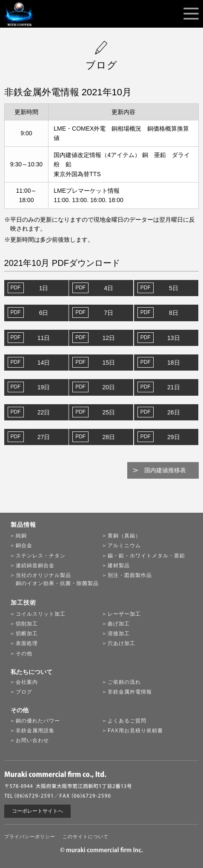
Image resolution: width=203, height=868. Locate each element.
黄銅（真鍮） (124, 536)
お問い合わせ (32, 740)
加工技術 (23, 602)
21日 (174, 387)
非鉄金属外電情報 (130, 692)
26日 (174, 412)
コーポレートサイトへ (37, 811)
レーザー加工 (124, 614)
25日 (109, 412)
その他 (24, 654)
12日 (109, 338)
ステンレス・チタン (41, 556)
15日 (109, 363)
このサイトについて (86, 837)
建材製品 (119, 565)
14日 (44, 363)
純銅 (21, 536)
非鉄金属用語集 (35, 731)
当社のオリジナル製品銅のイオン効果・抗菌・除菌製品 (57, 579)
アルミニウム (124, 545)
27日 (44, 437)
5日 (174, 288)
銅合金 (24, 545)
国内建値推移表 (165, 470)
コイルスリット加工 (41, 614)
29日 (174, 437)
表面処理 (27, 643)
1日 (44, 288)
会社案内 (27, 682)
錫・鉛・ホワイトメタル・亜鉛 (146, 556)
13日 (174, 338)
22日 (44, 412)
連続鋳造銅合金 (35, 565)
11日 (44, 338)
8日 (174, 313)
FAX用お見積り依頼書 (135, 731)
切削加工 (27, 624)
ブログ (24, 692)
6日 (44, 313)
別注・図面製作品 (130, 575)
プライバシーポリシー (30, 837)
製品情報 (23, 525)
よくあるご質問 (127, 721)
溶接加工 (119, 634)
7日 (109, 313)
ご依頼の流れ (124, 682)
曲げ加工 (119, 624)
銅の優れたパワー (38, 721)
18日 (174, 363)
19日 (44, 387)
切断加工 (27, 634)
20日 (109, 387)
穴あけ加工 (122, 643)
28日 (109, 437)
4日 (109, 288)
